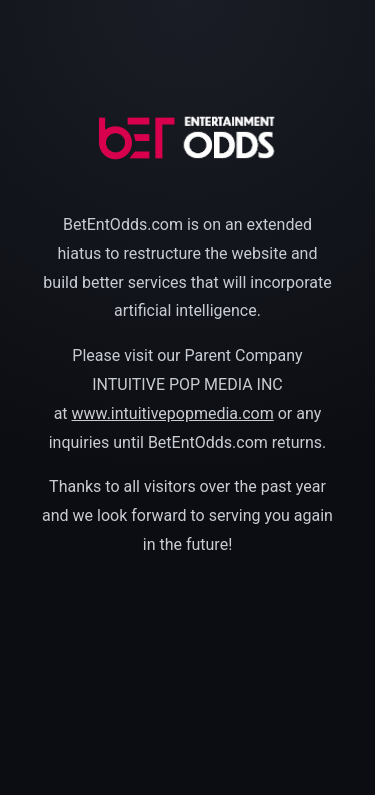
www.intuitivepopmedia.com (173, 413)
